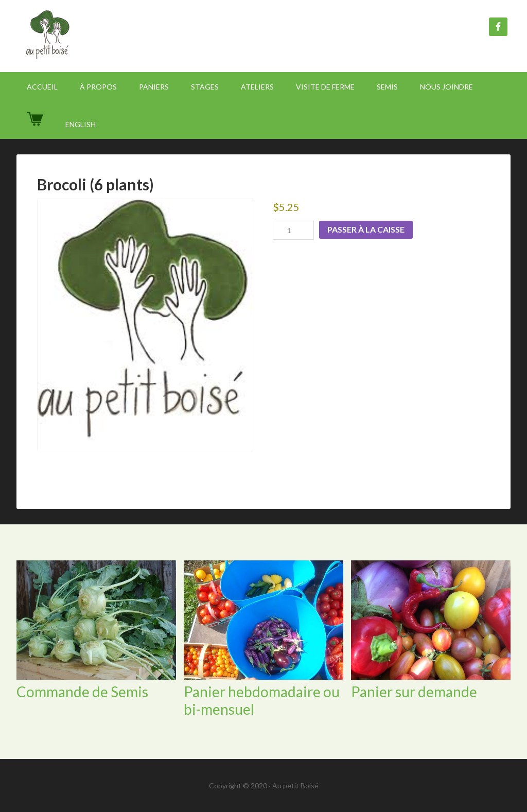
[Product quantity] (293, 230)
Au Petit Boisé (104, 36)
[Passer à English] (81, 124)
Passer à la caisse (366, 229)
